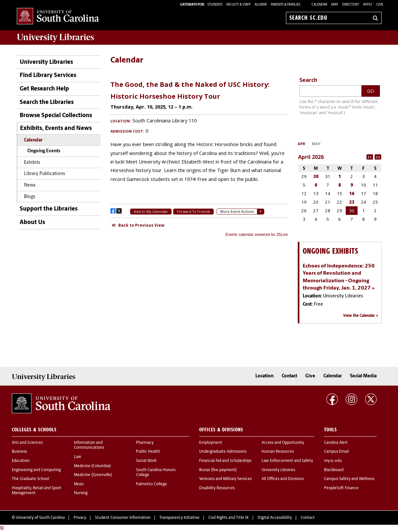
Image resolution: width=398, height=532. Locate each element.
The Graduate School (30, 479)
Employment (211, 443)
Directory (351, 5)
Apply (368, 5)
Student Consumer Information (123, 518)
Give (380, 5)
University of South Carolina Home (58, 17)
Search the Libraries (47, 102)
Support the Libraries (49, 209)
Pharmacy (145, 443)
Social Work (146, 461)
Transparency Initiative (179, 518)
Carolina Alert (336, 443)
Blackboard (334, 470)
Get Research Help (44, 89)
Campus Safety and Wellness (349, 479)
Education (21, 461)
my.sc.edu (333, 461)
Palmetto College (152, 484)
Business (19, 452)
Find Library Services (48, 76)
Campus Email (336, 452)
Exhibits (32, 163)
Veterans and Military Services (225, 479)
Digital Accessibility (275, 518)
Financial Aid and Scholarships (225, 461)
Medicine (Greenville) (93, 475)
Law (78, 457)
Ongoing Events (44, 151)
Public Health (148, 452)
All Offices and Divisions (283, 479)
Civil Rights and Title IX (229, 518)
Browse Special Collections (56, 116)
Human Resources (278, 452)
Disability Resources (217, 488)
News (30, 185)
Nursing (81, 493)
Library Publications (45, 174)
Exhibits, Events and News (56, 128)
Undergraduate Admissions (223, 452)
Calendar (319, 5)
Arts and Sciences (27, 443)
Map (335, 5)
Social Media (363, 376)
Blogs (30, 197)
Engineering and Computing (36, 470)
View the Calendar (359, 316)
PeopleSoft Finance (341, 488)
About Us (32, 223)
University (55, 37)
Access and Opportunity (283, 443)
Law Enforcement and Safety (287, 461)
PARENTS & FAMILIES (286, 5)
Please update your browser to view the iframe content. (199, 156)
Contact (289, 376)
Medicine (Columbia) (92, 466)
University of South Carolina (40, 518)
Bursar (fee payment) (218, 470)
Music (79, 484)
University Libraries (46, 62)
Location (264, 376)
